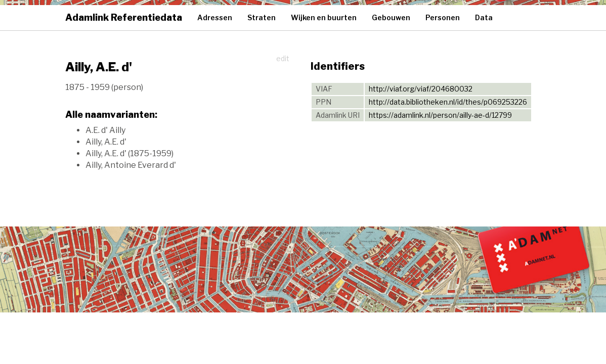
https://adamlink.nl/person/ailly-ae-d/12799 (440, 115)
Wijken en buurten (324, 17)
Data (484, 17)
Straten (262, 17)
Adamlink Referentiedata (124, 17)
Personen (443, 17)
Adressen (215, 17)
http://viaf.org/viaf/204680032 (421, 89)
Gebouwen (391, 17)
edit (283, 58)
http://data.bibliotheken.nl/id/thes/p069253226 (448, 102)
